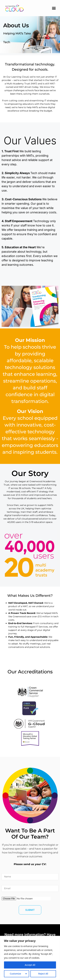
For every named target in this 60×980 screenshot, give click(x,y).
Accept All (30, 965)
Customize (15, 974)
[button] (54, 8)
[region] (30, 958)
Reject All (43, 974)
